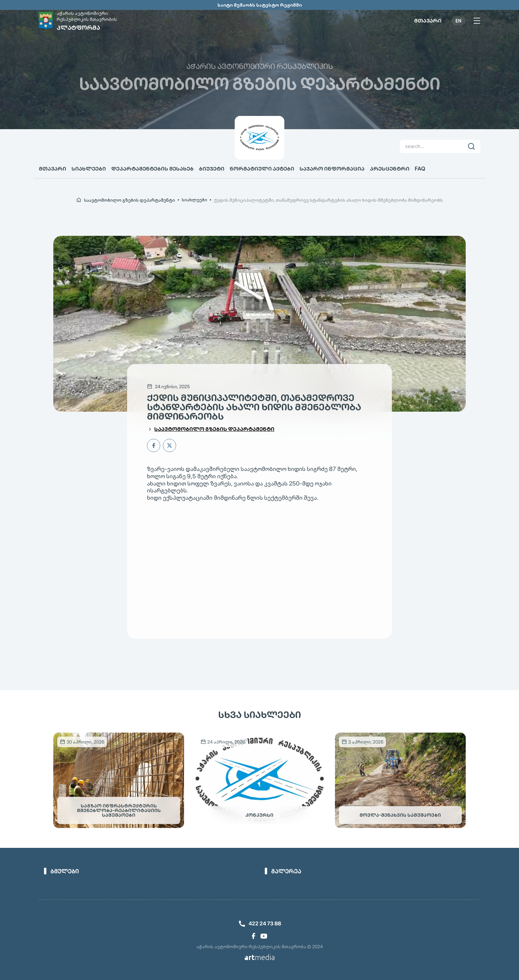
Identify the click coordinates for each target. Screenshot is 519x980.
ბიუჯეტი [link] (212, 169)
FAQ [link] (420, 169)
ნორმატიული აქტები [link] (262, 169)
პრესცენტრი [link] (390, 169)
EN (458, 21)
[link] (80, 21)
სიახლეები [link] (89, 169)
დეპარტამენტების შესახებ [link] (152, 169)
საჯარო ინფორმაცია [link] (332, 169)
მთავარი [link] (428, 21)
